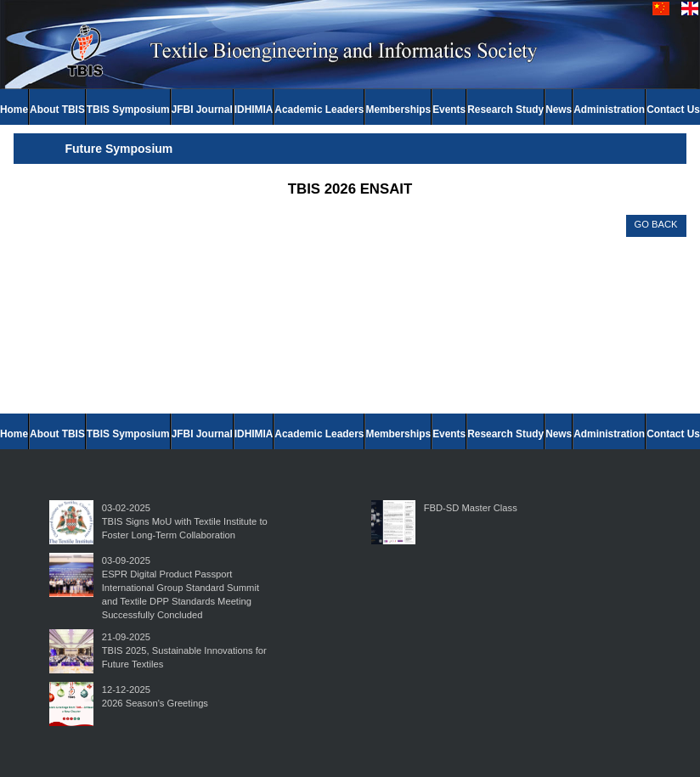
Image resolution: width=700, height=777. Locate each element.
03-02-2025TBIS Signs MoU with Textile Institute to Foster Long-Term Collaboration (185, 521)
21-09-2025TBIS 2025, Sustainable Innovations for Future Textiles (184, 650)
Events (449, 110)
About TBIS (57, 110)
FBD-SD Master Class (471, 508)
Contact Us (673, 110)
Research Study (505, 110)
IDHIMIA (254, 110)
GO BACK (656, 224)
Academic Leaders (319, 110)
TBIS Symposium (128, 110)
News (559, 110)
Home (14, 110)
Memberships (398, 110)
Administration (609, 110)
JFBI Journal (202, 110)
